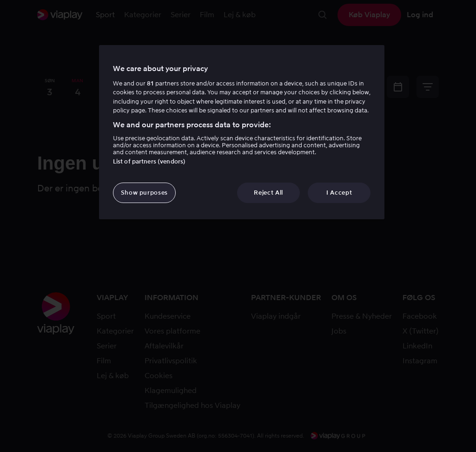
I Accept (339, 193)
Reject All (268, 193)
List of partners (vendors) (149, 161)
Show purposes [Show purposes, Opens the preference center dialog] (144, 193)
